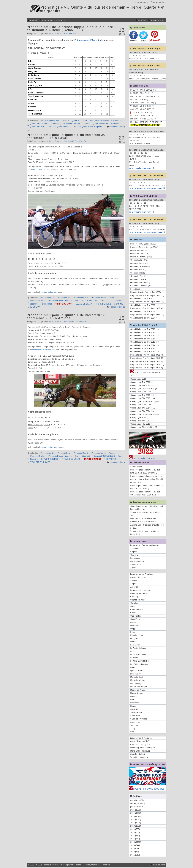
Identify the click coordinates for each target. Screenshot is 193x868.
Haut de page (159, 865)
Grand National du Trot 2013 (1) (144, 348)
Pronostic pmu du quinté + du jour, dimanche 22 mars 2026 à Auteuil (145, 493)
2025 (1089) (136, 810)
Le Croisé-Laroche (138, 654)
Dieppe (134, 629)
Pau (132, 700)
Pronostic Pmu (64, 298)
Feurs (133, 632)
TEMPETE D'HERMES (40, 462)
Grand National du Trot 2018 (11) (145, 332)
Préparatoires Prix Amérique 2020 (145, 296)
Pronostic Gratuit (38, 301)
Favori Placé (47, 304)
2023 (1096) (136, 816)
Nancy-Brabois (137, 693)
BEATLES (86, 456)
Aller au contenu (159, 2)
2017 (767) (135, 836)
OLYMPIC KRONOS (50, 459)
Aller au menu (141, 2)
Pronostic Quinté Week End (96, 124)
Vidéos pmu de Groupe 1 (54, 20)
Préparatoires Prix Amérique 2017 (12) (147, 365)
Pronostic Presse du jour (66, 34)
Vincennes (135, 549)
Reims (133, 706)
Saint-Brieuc (136, 709)
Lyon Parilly (136, 674)
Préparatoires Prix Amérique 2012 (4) (147, 355)
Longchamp (135, 558)
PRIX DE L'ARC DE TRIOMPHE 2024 (145, 233)
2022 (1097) (136, 820)
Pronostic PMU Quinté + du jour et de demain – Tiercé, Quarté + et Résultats (76, 865)
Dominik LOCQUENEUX (104, 456)
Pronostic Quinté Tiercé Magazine (88, 127)
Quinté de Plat (137, 250)
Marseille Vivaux (138, 680)
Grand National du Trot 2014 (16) (145, 345)
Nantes (134, 696)
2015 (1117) (136, 842)
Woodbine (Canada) (139, 757)
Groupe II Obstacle (139, 283)
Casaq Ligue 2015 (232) (141, 392)
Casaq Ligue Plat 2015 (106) (143, 398)
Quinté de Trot (81, 141)
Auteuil (133, 568)
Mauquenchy (136, 684)
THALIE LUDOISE (90, 301)
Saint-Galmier (136, 712)
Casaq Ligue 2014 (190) (141, 405)
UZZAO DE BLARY (84, 304)
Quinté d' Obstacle (138, 257)
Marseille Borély (137, 677)
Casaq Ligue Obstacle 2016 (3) (144, 389)
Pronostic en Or (47, 298)
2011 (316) (135, 855)
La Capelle (135, 645)
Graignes (134, 638)
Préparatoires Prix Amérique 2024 (145, 315)
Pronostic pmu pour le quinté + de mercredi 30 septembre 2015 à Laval (66, 136)
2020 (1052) (136, 826)
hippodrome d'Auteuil (88, 40)
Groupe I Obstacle (138, 279)
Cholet (133, 613)
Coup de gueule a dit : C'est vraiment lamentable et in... (147, 508)
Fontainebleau (137, 635)
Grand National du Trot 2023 (143, 312)
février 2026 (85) (138, 803)
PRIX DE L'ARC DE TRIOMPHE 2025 (145, 189)
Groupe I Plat (136, 270)
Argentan (134, 587)
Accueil (34, 20)
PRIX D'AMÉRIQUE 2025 (140, 212)
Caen (133, 606)
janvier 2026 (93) (138, 807)
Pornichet (135, 703)
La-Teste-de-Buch (138, 648)
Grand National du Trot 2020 (143, 299)
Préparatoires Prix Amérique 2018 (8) (147, 368)
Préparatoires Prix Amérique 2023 (145, 308)
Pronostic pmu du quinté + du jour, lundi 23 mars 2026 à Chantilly (145, 471)
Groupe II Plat (137, 273)
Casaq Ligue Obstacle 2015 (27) (145, 401)
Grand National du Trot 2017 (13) (145, 336)
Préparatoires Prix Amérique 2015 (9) (147, 358)
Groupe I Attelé (137, 260)
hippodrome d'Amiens (42, 350)
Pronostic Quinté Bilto (50, 121)
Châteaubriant (137, 610)
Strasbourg (135, 722)
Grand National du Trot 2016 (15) (145, 339)
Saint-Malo (135, 716)
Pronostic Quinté (81, 298)
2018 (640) (135, 832)
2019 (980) (135, 829)
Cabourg (134, 597)
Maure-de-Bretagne (139, 687)
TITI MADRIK (110, 459)
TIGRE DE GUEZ (103, 304)
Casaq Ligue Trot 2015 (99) (142, 395)
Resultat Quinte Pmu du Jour (143, 292)
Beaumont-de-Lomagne (141, 590)
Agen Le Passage (138, 577)
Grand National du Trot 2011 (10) (145, 352)
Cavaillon (134, 603)
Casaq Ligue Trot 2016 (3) (142, 382)
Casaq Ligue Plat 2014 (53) (142, 411)
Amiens (112, 453)
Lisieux (134, 667)
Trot (77, 301)
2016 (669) (135, 839)
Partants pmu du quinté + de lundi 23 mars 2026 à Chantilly (147, 487)
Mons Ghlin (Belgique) (140, 751)
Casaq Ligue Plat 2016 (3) (142, 385)
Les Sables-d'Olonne (140, 664)
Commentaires (158, 20)
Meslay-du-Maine (138, 690)
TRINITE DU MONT (64, 304)
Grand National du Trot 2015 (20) (145, 342)
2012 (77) (135, 852)
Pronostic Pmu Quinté (64, 141)
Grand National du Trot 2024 (143, 318)
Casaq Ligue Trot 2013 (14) (142, 421)
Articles (142, 20)
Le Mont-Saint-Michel (140, 661)
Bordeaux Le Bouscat (140, 593)
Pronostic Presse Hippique (60, 301)
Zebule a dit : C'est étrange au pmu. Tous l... (146, 514)
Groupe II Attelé (137, 263)
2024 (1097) (136, 813)
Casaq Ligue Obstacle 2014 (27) (145, 414)
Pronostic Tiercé (99, 298)
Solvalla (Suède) (138, 754)
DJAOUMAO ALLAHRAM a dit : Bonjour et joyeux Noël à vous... (144, 520)
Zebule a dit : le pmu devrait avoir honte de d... (145, 533)
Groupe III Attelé (138, 266)
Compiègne (135, 619)
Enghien (134, 552)
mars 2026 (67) (137, 800)
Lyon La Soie (136, 671)
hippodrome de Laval (41, 170)
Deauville (134, 626)
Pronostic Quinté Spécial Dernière (66, 124)
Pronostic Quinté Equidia (59, 127)
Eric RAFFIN (107, 301)
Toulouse (134, 725)
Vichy (133, 729)
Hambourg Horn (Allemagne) (143, 748)
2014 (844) (135, 845)
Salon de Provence (139, 719)
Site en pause (136, 467)
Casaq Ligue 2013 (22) (140, 418)
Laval (111, 298)
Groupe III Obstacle (139, 286)
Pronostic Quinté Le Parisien (97, 121)
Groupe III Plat (137, 276)
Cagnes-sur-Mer (138, 600)
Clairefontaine (137, 616)
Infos (133, 289)
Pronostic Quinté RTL (72, 121)
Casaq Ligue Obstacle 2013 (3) (144, 427)
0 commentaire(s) (117, 127)
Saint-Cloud (136, 565)
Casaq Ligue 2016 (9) (140, 379)
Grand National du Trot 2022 (143, 305)
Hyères (134, 642)
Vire (132, 732)
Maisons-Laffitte (137, 561)
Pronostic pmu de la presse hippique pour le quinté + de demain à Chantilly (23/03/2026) (147, 479)
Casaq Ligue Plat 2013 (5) (142, 424)
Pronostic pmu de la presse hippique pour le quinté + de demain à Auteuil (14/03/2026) (72, 28)
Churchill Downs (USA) (140, 744)
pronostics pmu (51, 292)
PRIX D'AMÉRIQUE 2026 (140, 169)
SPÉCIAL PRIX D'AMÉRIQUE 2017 (146, 374)
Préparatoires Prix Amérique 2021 (145, 302)
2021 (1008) (136, 823)
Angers (134, 584)
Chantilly (134, 555)
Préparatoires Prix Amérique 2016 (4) (147, 361)
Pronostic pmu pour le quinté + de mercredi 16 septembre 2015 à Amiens (66, 316)
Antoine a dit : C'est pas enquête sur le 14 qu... (147, 526)
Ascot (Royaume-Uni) (140, 741)
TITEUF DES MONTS (71, 459)
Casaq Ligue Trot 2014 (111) (143, 408)
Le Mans (134, 658)
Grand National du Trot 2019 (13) (145, 329)
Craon (133, 622)
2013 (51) (135, 848)
